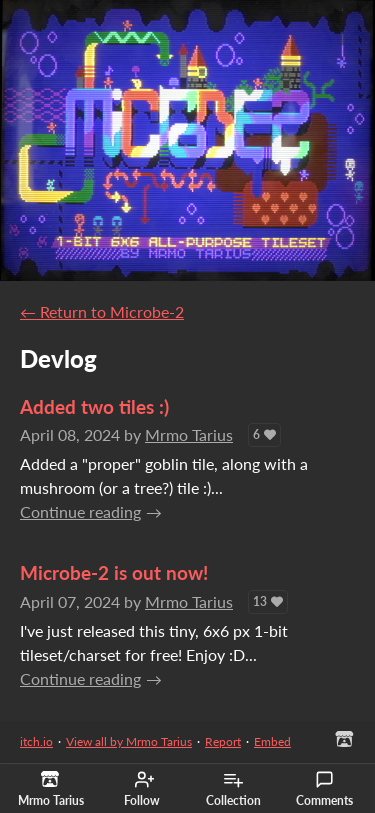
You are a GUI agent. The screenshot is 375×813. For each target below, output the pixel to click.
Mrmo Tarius (189, 434)
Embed (272, 741)
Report (223, 741)
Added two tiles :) (94, 406)
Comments (324, 789)
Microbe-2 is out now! (114, 572)
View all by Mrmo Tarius (129, 741)
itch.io (36, 741)
